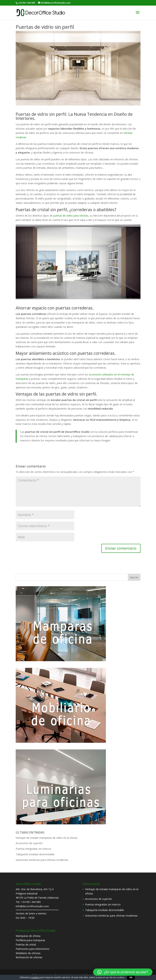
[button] (123, 972)
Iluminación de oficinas (29, 957)
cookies (35, 977)
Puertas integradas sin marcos (33, 849)
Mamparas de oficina (28, 936)
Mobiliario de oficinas (28, 953)
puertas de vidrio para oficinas (71, 216)
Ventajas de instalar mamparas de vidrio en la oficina (47, 838)
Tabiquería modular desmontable (35, 854)
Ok (131, 977)
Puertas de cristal (26, 945)
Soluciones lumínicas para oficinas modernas (42, 860)
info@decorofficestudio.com (32, 906)
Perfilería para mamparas (30, 940)
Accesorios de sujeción (29, 843)
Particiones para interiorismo (33, 949)
